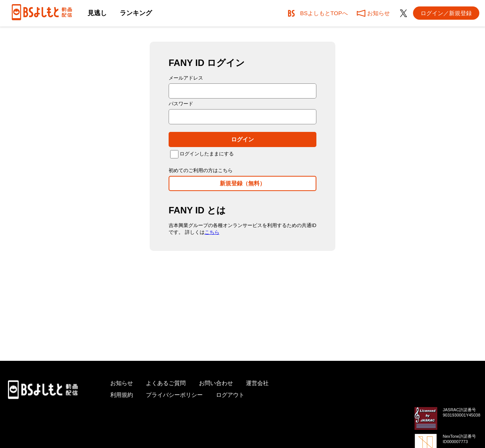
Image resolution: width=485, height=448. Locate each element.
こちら (212, 232)
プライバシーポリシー (174, 395)
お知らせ (122, 383)
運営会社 (257, 383)
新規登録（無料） (242, 183)
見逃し (97, 13)
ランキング (136, 13)
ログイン (242, 139)
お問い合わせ (216, 383)
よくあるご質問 (166, 383)
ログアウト (230, 395)
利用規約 (122, 395)
